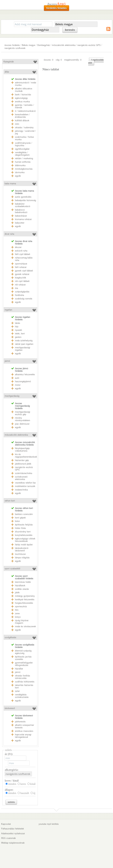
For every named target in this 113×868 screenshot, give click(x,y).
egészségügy (21, 98)
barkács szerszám (24, 514)
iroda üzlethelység (24, 341)
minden (12, 784)
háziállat (19, 669)
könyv (18, 617)
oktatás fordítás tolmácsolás (23, 677)
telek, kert (20, 334)
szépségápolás (22, 292)
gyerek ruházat (22, 274)
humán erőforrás (23, 162)
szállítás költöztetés (25, 682)
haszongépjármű (23, 381)
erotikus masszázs (24, 731)
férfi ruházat (21, 267)
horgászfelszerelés (24, 603)
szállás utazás (22, 589)
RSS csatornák (8, 838)
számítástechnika (24, 473)
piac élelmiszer (22, 424)
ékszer (18, 247)
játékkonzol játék (23, 464)
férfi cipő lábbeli (23, 254)
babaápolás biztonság (25, 200)
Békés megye (28, 45)
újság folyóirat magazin (22, 622)
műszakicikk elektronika (64, 45)
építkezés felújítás (24, 525)
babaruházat (21, 216)
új (34, 793)
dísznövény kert (23, 532)
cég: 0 (59, 60)
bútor (17, 521)
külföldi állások (22, 120)
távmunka (20, 172)
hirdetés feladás (57, 8)
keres (23, 784)
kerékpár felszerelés (25, 599)
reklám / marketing (24, 158)
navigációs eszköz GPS (89, 45)
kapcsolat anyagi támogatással (23, 736)
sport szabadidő (12, 569)
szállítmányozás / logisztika (24, 144)
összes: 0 (49, 60)
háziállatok (20, 586)
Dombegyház (44, 45)
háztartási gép (22, 460)
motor (18, 385)
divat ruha (9, 234)
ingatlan (8, 310)
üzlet (17, 691)
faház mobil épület (24, 545)
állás (7, 72)
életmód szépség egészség (23, 652)
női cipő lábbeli (22, 281)
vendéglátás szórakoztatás (22, 696)
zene (17, 613)
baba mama (10, 184)
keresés (70, 30)
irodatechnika (21, 490)
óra (16, 288)
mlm (17, 124)
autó (17, 378)
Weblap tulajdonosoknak (13, 843)
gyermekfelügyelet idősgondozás (24, 664)
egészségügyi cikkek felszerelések (25, 540)
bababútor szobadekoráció (23, 205)
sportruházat (21, 264)
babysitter (20, 223)
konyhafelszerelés (24, 535)
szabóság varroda (24, 299)
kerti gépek (20, 518)
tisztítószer (20, 554)
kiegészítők (21, 278)
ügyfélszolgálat (22, 149)
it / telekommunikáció (25, 111)
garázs (18, 337)
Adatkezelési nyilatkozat (13, 833)
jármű (7, 361)
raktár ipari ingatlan (24, 344)
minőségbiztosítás (24, 169)
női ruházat (20, 285)
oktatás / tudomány (24, 127)
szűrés (11, 802)
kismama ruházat (23, 219)
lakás (18, 323)
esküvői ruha (21, 251)
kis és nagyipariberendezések (26, 456)
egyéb (18, 176)
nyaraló (18, 330)
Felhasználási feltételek (13, 829)
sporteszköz (21, 606)
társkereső (10, 708)
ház (17, 327)
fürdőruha (19, 295)
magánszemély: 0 (73, 60)
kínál (33, 784)
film (17, 610)
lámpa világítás (22, 558)
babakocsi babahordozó (21, 211)
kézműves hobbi (23, 582)
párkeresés (20, 722)
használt (25, 793)
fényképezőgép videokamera (22, 450)
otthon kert (10, 501)
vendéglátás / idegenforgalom (22, 154)
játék (17, 592)
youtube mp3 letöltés (49, 824)
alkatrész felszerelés (25, 374)
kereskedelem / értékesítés (22, 116)
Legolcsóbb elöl (96, 61)
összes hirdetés (12, 45)
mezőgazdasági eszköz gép (23, 413)
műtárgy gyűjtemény (25, 596)
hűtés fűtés (20, 528)
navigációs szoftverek (15, 48)
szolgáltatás (10, 637)
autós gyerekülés (23, 197)
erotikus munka (22, 102)
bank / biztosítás (23, 95)
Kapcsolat (6, 824)
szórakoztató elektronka (21, 478)
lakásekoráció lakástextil (22, 549)
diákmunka (20, 165)
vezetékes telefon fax (25, 483)
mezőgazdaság (12, 396)
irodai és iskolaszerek (25, 626)
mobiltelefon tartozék (25, 486)
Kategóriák (9, 62)
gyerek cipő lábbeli (24, 271)
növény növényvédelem (23, 419)
